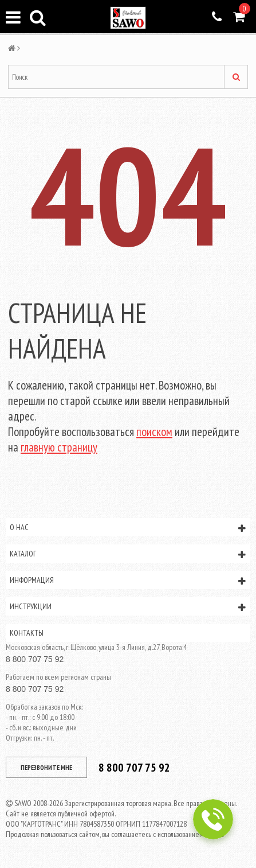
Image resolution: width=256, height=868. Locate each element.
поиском (154, 432)
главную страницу (59, 447)
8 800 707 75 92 (35, 659)
